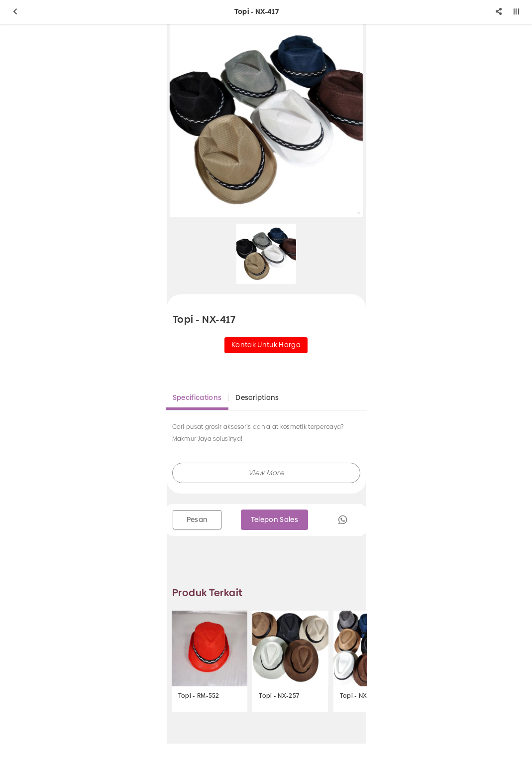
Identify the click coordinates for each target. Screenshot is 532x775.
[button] (266, 473)
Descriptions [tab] (257, 397)
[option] (266, 121)
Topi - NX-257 (279, 696)
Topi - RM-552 (199, 696)
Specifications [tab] (197, 397)
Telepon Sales (275, 519)
